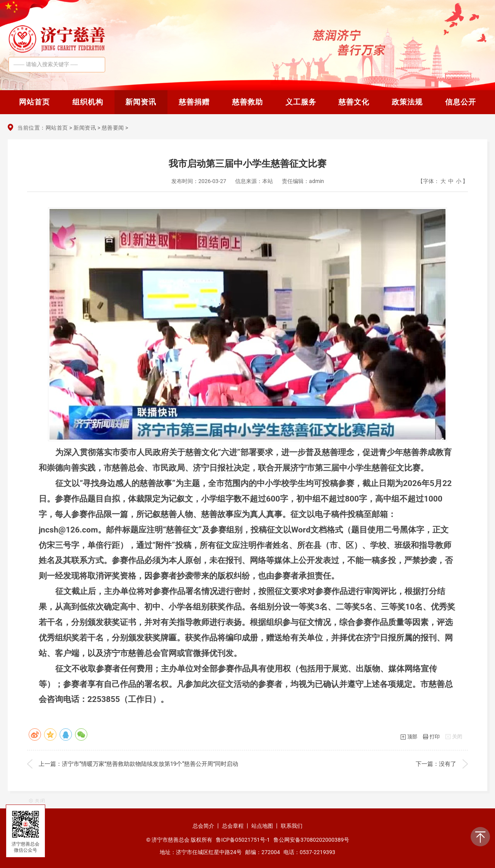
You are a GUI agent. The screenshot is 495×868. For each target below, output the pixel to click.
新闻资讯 (141, 102)
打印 (435, 737)
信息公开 (461, 102)
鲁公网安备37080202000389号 (311, 840)
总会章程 (233, 826)
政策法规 (407, 102)
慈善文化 (354, 102)
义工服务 (301, 102)
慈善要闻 (113, 128)
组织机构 (88, 102)
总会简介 (203, 826)
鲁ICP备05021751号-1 (243, 840)
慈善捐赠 (194, 102)
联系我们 (292, 826)
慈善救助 (247, 102)
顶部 (412, 737)
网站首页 (34, 102)
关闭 (457, 737)
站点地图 (262, 826)
